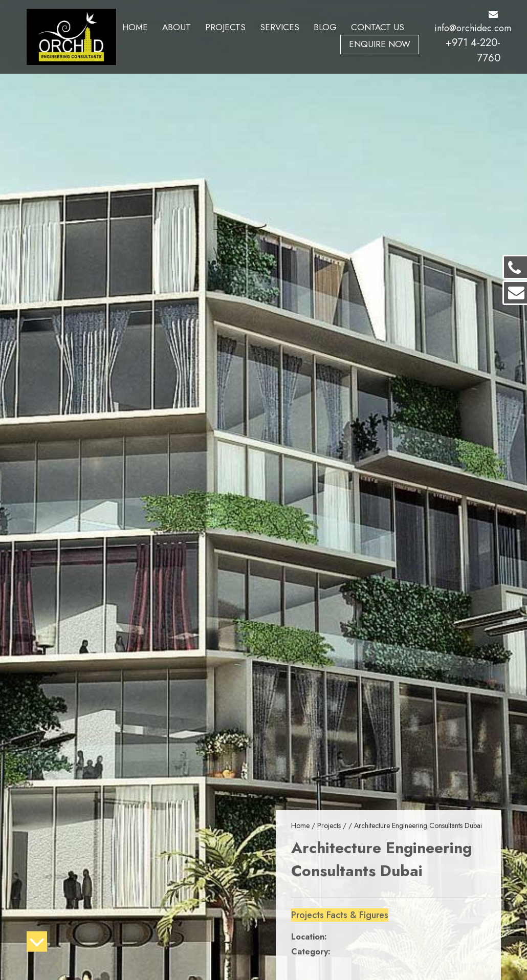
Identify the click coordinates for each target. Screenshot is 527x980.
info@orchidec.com (473, 22)
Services (280, 27)
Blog (325, 27)
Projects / (333, 825)
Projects (225, 27)
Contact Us (378, 27)
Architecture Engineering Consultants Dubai (418, 825)
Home (135, 27)
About (177, 27)
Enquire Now (380, 44)
